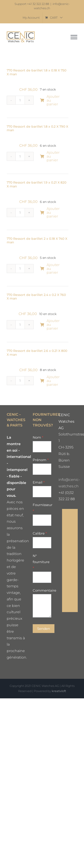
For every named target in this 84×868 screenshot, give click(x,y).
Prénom (41, 460)
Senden (44, 629)
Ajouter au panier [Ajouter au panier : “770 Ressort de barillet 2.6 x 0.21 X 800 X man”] (50, 381)
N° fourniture (41, 562)
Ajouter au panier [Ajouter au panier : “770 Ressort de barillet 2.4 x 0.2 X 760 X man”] (50, 325)
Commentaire (42, 590)
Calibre (40, 533)
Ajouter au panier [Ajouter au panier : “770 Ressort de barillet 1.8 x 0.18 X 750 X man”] (50, 100)
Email (39, 482)
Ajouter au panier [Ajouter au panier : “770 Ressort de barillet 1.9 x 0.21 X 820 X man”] (50, 212)
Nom (38, 437)
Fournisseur (42, 508)
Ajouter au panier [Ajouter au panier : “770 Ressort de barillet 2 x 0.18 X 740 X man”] (50, 269)
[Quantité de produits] (20, 100)
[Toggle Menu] (74, 37)
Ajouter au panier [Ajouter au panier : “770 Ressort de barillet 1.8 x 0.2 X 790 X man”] (50, 156)
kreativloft (59, 691)
